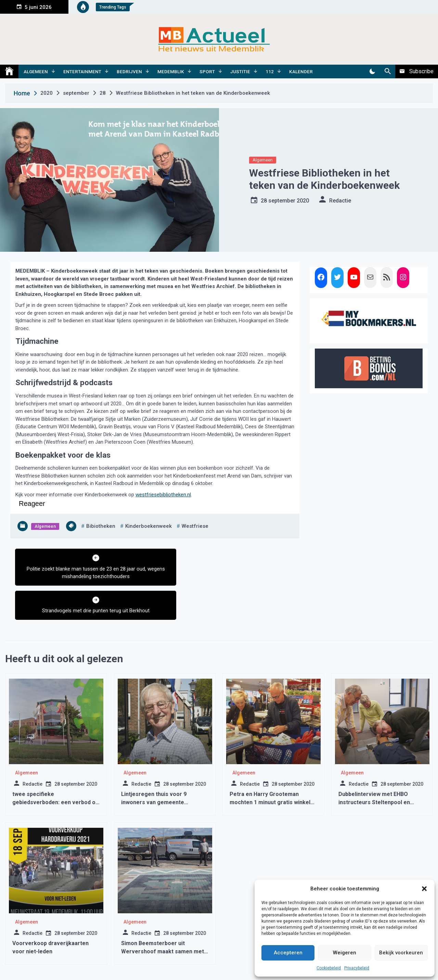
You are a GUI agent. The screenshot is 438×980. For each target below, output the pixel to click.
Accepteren (288, 953)
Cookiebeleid (329, 968)
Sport (207, 71)
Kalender (301, 71)
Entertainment (82, 71)
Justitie (240, 71)
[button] (424, 889)
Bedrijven (129, 71)
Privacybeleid (357, 968)
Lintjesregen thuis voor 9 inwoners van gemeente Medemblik (154, 768)
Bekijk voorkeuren (401, 953)
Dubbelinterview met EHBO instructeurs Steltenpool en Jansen (374, 768)
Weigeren (345, 953)
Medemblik (171, 71)
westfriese (195, 526)
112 (270, 71)
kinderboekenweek (149, 526)
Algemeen (36, 71)
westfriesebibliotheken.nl (163, 495)
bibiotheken (101, 526)
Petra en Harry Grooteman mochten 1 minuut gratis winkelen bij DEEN (273, 768)
